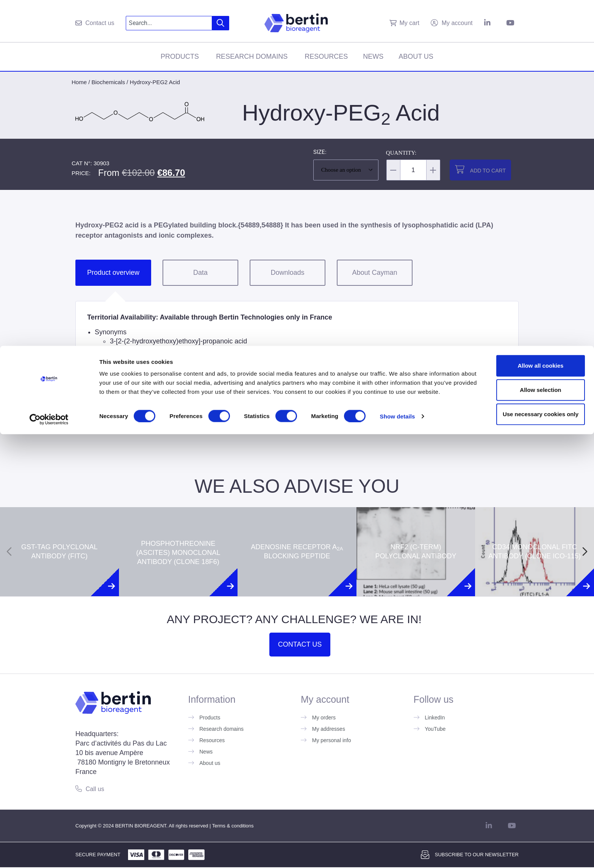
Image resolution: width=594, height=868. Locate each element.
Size (319, 152)
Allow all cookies (531, 793)
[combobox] (169, 23)
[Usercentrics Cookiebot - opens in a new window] (49, 853)
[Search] (221, 23)
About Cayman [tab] (374, 273)
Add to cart (488, 171)
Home (79, 82)
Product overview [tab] (113, 273)
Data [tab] (200, 273)
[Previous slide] (9, 552)
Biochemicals (108, 82)
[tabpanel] (297, 360)
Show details (398, 853)
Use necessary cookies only (531, 842)
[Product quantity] (413, 170)
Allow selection (531, 817)
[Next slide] (585, 552)
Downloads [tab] (287, 273)
